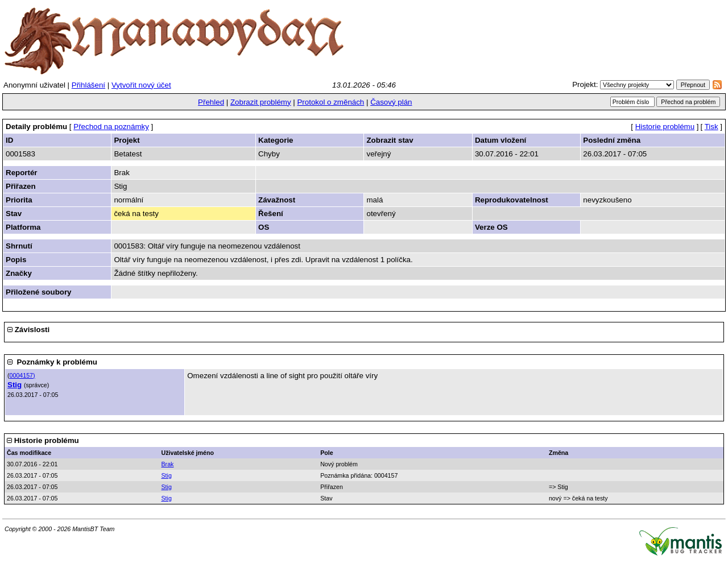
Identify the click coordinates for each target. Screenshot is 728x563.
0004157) (22, 375)
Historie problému (665, 127)
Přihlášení (88, 85)
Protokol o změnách (330, 102)
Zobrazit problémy (261, 102)
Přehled (211, 102)
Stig (15, 385)
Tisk (712, 127)
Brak (168, 464)
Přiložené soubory (39, 292)
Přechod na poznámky (111, 127)
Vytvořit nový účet (141, 85)
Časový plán (391, 102)
